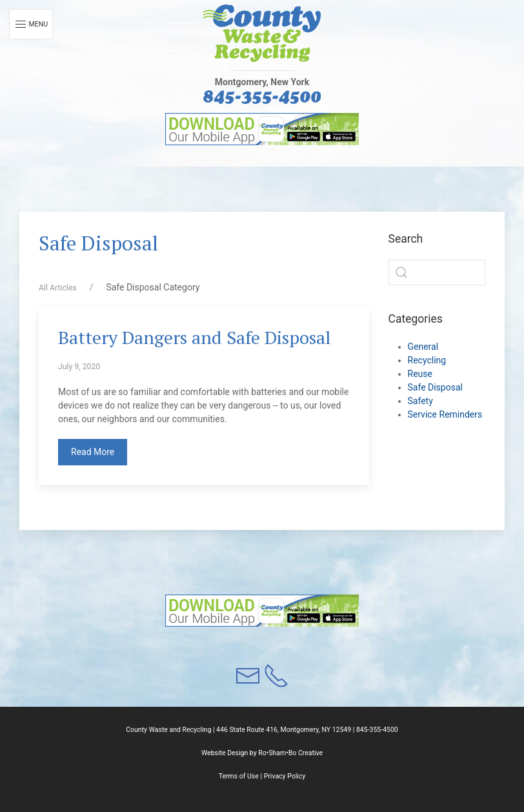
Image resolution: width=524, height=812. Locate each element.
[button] (262, 33)
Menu (31, 25)
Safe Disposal (435, 387)
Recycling (427, 360)
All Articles (58, 288)
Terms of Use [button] (239, 776)
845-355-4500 (377, 730)
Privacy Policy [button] (285, 776)
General (423, 347)
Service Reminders (445, 414)
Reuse (420, 374)
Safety (420, 401)
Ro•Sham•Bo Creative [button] (290, 753)
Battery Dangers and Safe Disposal (195, 337)
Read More (93, 452)
